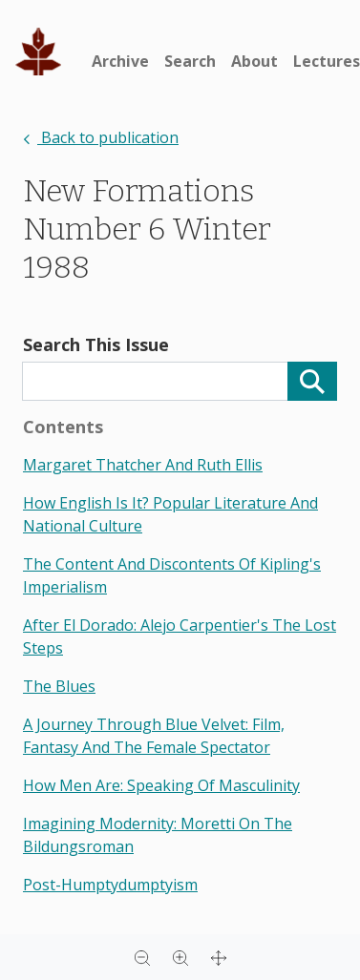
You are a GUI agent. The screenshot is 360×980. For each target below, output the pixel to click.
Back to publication (101, 137)
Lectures (327, 61)
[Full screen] (219, 957)
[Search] (312, 381)
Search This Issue (96, 344)
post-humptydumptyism (110, 885)
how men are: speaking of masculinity (161, 785)
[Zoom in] (180, 957)
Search (190, 61)
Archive (120, 61)
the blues (59, 686)
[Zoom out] (142, 957)
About (254, 61)
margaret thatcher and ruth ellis (143, 465)
